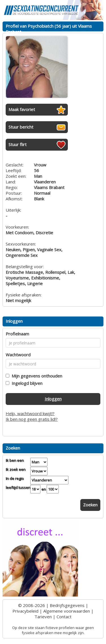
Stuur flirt (18, 144)
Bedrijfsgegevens (67, 605)
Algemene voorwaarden (67, 611)
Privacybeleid (25, 611)
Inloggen (53, 399)
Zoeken (90, 505)
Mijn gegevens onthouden (36, 376)
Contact (64, 617)
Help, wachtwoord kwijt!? (30, 413)
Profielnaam (17, 334)
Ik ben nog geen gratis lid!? (32, 419)
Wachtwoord (18, 355)
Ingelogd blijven (26, 383)
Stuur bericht (21, 127)
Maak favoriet (22, 109)
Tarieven (43, 617)
